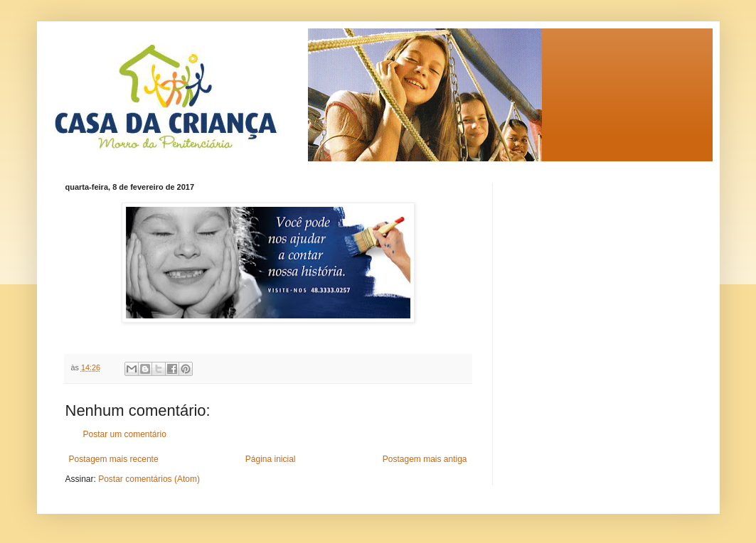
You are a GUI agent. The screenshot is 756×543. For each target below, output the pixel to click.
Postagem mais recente (114, 459)
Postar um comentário (125, 434)
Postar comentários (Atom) (149, 479)
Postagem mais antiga (425, 459)
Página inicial (271, 459)
